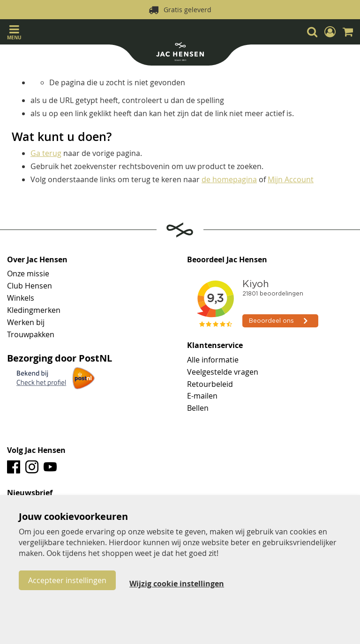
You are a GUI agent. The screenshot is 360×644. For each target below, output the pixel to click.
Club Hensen (30, 286)
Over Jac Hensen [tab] (37, 260)
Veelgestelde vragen (223, 372)
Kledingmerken (34, 310)
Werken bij (26, 322)
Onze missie (28, 274)
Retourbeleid (210, 384)
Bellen (198, 408)
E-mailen (202, 396)
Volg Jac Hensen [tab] (36, 451)
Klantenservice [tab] (215, 346)
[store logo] (180, 53)
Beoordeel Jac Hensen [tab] (227, 260)
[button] (330, 32)
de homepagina (229, 179)
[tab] (180, 493)
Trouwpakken (31, 334)
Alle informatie (213, 360)
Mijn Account (291, 179)
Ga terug (46, 153)
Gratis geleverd (187, 10)
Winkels (21, 298)
